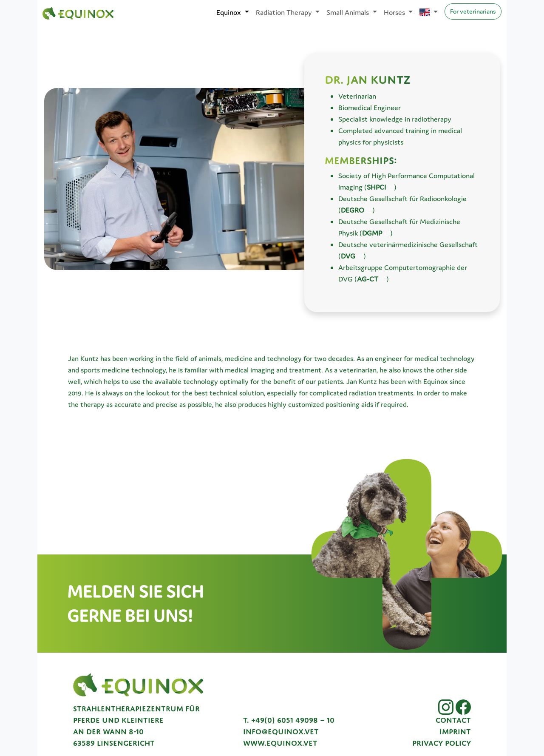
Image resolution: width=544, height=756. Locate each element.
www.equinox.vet (280, 743)
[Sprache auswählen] (429, 13)
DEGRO (353, 210)
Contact (453, 720)
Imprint (455, 732)
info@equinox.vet (281, 732)
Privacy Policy (442, 743)
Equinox (229, 12)
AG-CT (368, 279)
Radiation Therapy (285, 12)
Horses (395, 12)
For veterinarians (473, 11)
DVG (348, 256)
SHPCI (376, 187)
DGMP (372, 233)
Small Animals (348, 12)
